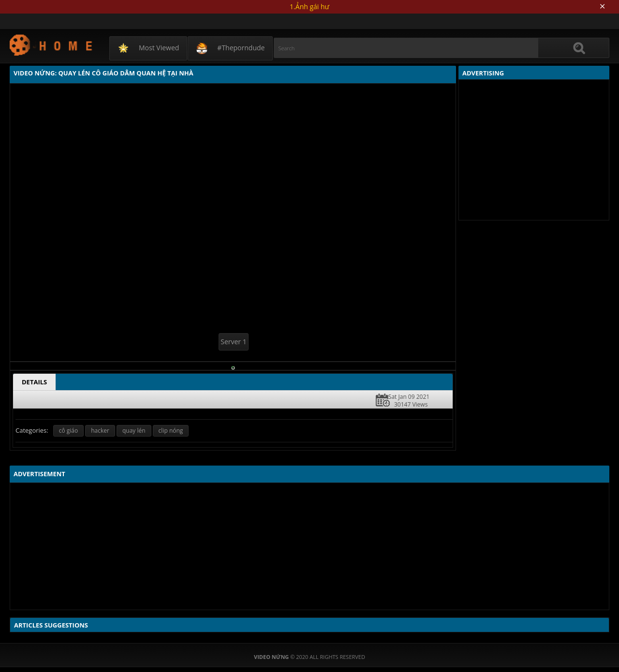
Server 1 (233, 342)
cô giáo (69, 431)
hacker (100, 431)
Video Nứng (52, 45)
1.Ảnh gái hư (309, 7)
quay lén (134, 431)
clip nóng (171, 431)
